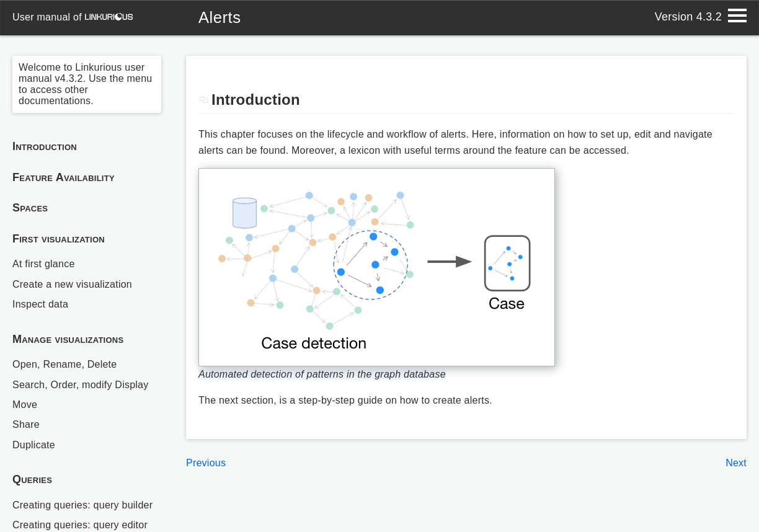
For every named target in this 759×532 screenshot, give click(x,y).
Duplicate (34, 445)
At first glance (44, 264)
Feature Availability (64, 177)
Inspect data (40, 304)
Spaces (30, 208)
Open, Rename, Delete (64, 364)
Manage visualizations (68, 339)
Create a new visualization (72, 284)
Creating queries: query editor (80, 525)
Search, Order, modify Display (80, 385)
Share (26, 424)
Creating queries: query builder (82, 505)
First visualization (59, 239)
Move (25, 405)
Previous (206, 463)
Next (736, 463)
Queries (32, 479)
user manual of (73, 17)
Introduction (45, 146)
